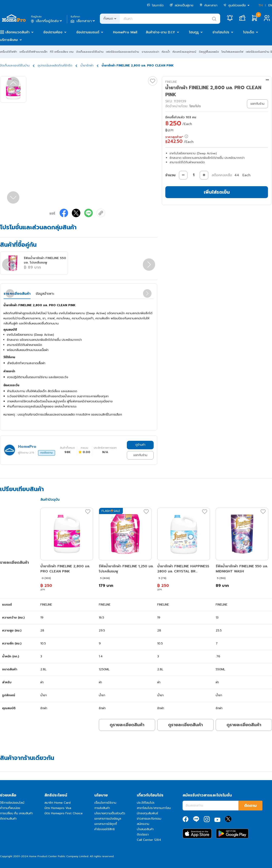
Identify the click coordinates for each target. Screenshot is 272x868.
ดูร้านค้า (140, 445)
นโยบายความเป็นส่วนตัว (110, 813)
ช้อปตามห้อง (53, 32)
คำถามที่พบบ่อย (10, 808)
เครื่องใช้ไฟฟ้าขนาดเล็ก (33, 52)
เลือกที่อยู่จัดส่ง (47, 21)
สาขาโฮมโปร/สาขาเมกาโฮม (154, 808)
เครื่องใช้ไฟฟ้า (8, 52)
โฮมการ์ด (155, 5)
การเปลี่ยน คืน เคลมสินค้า (16, 813)
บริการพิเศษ (9, 40)
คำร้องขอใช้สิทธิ (105, 829)
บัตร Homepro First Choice (64, 813)
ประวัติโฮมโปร (146, 803)
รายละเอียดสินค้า (17, 294)
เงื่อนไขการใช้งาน (105, 803)
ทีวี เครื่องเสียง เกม (62, 52)
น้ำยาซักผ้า (87, 66)
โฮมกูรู (194, 32)
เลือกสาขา (83, 21)
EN (270, 5)
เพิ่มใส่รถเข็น (217, 192)
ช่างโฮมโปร (221, 32)
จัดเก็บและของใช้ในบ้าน (90, 52)
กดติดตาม (47, 453)
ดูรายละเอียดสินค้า (127, 725)
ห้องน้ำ (166, 52)
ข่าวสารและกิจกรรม (149, 819)
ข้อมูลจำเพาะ (45, 294)
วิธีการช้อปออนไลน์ (12, 803)
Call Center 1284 (149, 840)
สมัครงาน (143, 824)
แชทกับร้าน (140, 455)
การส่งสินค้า (102, 808)
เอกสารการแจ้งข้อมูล (108, 819)
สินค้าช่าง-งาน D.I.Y (160, 32)
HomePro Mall (125, 32)
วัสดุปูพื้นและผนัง (209, 52)
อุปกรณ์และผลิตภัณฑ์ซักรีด (55, 66)
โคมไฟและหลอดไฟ (232, 52)
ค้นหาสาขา (208, 5)
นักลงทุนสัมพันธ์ (147, 813)
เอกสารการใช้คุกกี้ (106, 824)
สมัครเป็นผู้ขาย (182, 5)
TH (261, 5)
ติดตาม (250, 806)
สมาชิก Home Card (57, 803)
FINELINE (171, 82)
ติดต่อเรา (143, 835)
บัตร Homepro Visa (58, 808)
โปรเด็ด (249, 32)
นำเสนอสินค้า (145, 829)
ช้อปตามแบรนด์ (88, 32)
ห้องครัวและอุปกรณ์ (184, 52)
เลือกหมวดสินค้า (17, 32)
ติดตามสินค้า (8, 819)
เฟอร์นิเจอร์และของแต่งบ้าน (123, 52)
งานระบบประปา (150, 52)
